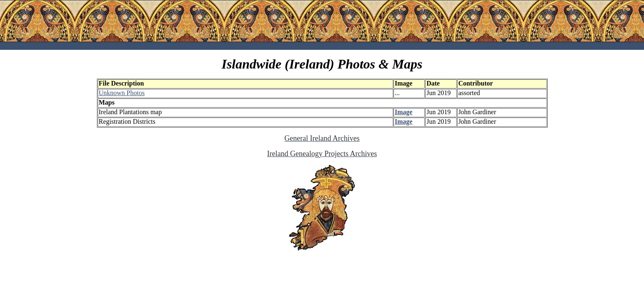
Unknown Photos (122, 93)
